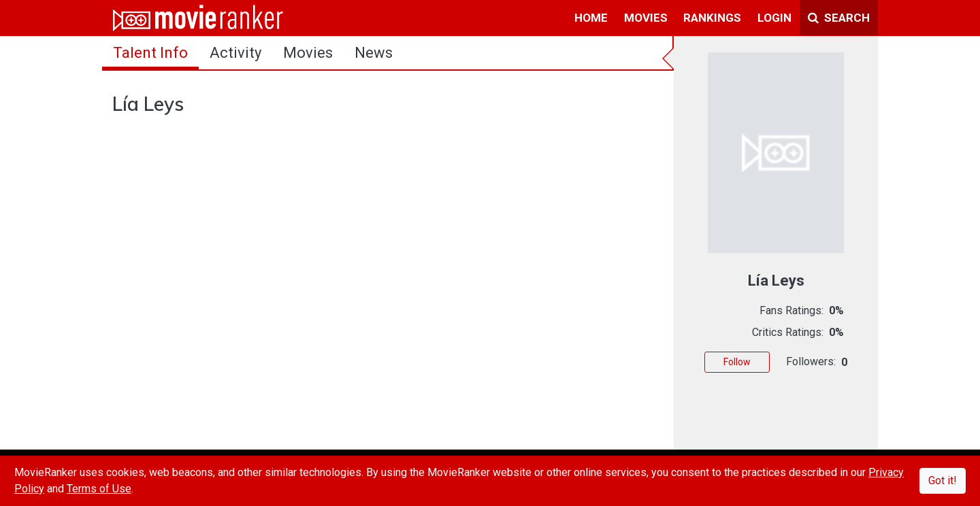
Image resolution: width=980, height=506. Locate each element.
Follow (737, 362)
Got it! (943, 480)
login (774, 18)
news (374, 53)
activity (235, 53)
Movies (308, 53)
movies (646, 18)
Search (839, 18)
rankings (712, 18)
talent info (150, 53)
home (591, 18)
